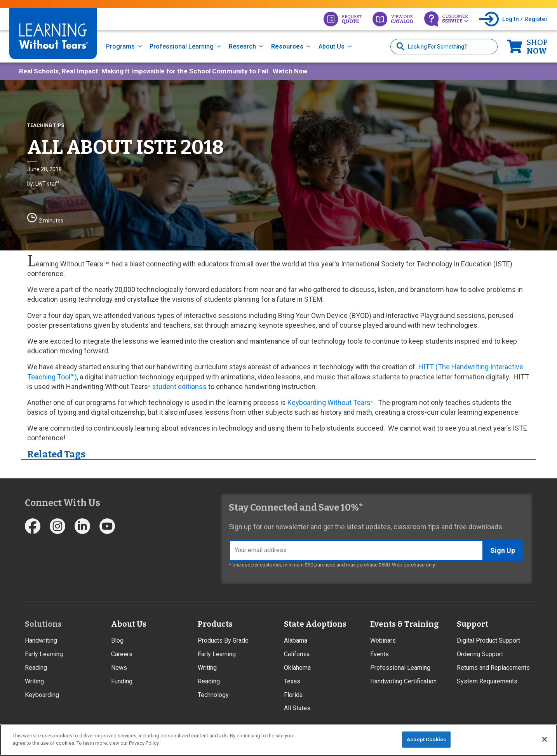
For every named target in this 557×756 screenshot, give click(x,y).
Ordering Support (480, 654)
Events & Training (404, 624)
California (297, 654)
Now (537, 47)
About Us (332, 46)
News (119, 668)
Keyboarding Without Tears (329, 402)
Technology (213, 695)
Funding (122, 681)
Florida (293, 695)
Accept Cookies (426, 739)
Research (242, 46)
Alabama (296, 640)
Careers (122, 654)
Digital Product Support (488, 640)
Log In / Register (525, 19)
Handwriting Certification (403, 681)
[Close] (545, 739)
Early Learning (44, 654)
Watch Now (290, 71)
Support (473, 624)
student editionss (179, 387)
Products (215, 624)
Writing (34, 681)
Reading (36, 668)
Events (379, 654)
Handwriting (41, 640)
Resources (287, 46)
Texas (292, 681)
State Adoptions (315, 624)
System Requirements (487, 681)
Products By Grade (223, 640)
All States (297, 708)
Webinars (383, 640)
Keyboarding (42, 695)
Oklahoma (297, 668)
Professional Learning (182, 46)
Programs (120, 46)
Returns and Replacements (493, 668)
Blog (117, 640)
